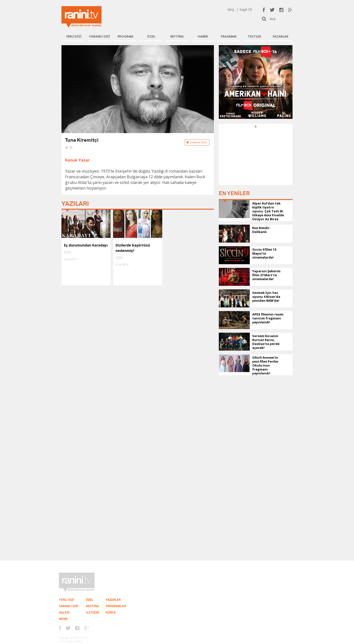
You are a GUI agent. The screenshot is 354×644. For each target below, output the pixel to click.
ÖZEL (151, 36)
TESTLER (254, 36)
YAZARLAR (280, 36)
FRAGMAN (229, 36)
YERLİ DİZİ (74, 36)
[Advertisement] (256, 159)
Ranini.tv (81, 17)
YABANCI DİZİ (99, 36)
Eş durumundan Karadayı (86, 245)
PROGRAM (125, 36)
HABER (203, 36)
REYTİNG (177, 36)
